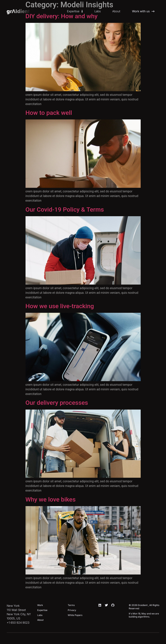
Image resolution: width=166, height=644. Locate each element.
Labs (98, 11)
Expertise (75, 11)
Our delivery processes (57, 403)
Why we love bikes (51, 499)
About (116, 11)
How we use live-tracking (60, 306)
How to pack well (49, 113)
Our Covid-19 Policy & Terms (65, 209)
